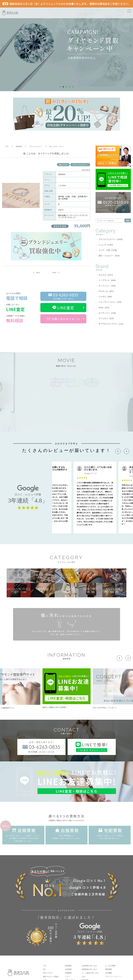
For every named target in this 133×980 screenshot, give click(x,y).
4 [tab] (70, 87)
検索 (128, 221)
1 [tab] (60, 87)
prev (38, 272)
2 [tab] (63, 87)
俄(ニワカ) (63, 165)
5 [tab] (73, 87)
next (54, 272)
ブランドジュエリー (80, 165)
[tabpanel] (66, 46)
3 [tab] (67, 87)
